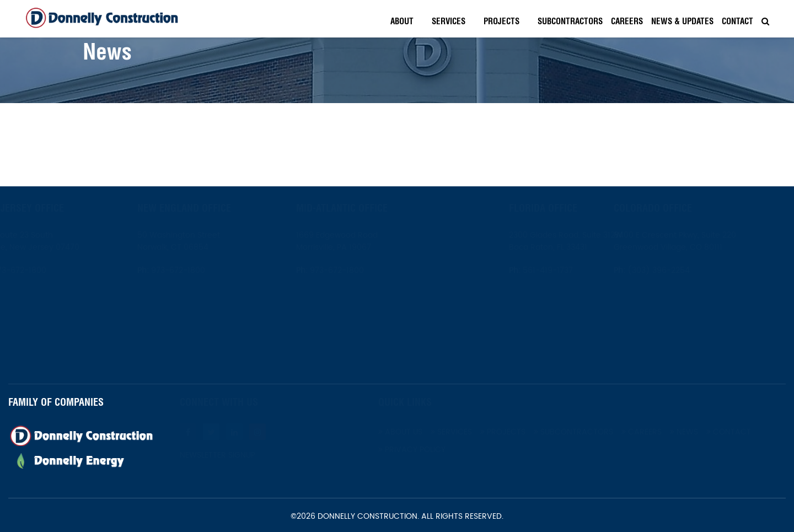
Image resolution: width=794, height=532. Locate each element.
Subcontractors (570, 21)
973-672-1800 (45, 270)
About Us (427, 432)
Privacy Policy (439, 450)
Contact (737, 21)
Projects (501, 21)
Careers (627, 21)
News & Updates (682, 21)
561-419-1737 (521, 270)
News (711, 432)
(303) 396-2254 (685, 270)
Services (449, 21)
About (402, 21)
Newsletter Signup (245, 455)
